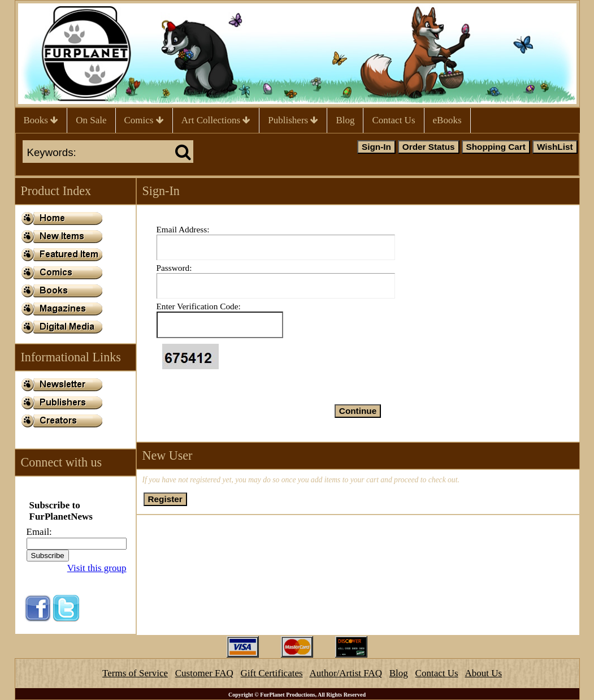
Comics (144, 120)
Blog (345, 120)
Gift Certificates (272, 673)
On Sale (91, 120)
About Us (483, 673)
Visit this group (97, 568)
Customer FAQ (204, 673)
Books (41, 120)
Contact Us (393, 120)
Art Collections (216, 120)
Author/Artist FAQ (346, 673)
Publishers (293, 120)
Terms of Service (135, 673)
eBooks (447, 120)
